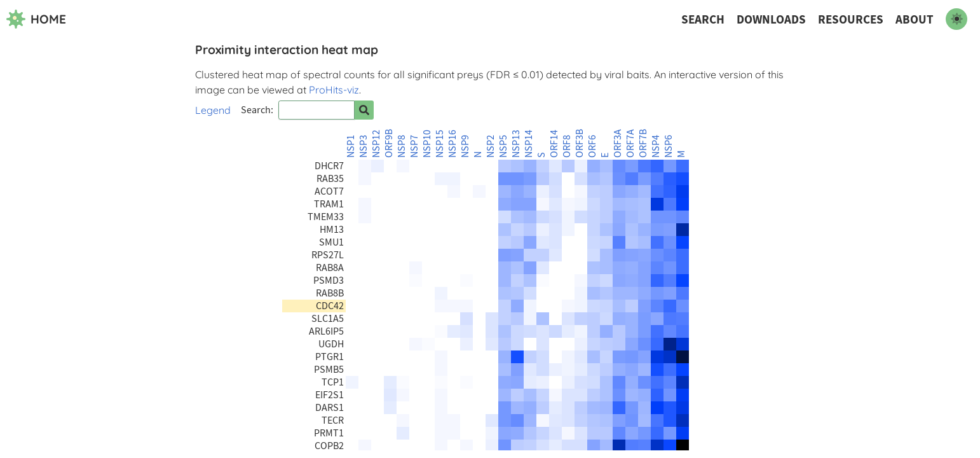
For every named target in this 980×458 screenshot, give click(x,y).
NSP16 (453, 144)
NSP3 (364, 146)
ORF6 (592, 146)
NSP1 (351, 146)
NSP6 (669, 146)
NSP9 (465, 146)
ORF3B (580, 143)
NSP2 (491, 146)
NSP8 (402, 146)
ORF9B (389, 143)
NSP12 (376, 144)
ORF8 (567, 146)
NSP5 (503, 146)
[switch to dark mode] (956, 19)
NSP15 (440, 144)
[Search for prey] (364, 110)
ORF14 (554, 144)
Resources (851, 19)
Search (703, 19)
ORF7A (630, 143)
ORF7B (643, 143)
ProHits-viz (334, 90)
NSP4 (656, 146)
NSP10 (427, 144)
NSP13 (516, 144)
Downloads (771, 19)
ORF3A (618, 143)
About (915, 19)
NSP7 (414, 146)
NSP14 (529, 144)
